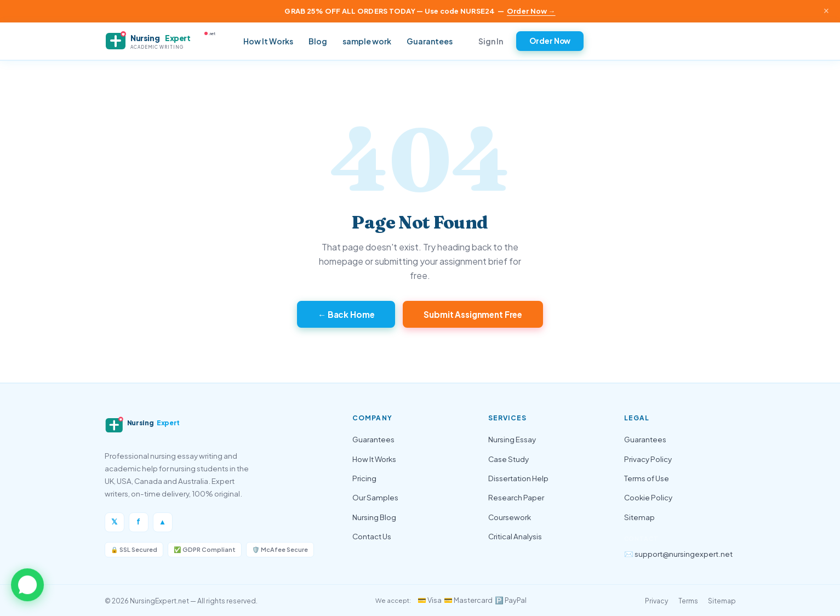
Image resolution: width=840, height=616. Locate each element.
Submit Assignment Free (473, 314)
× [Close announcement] (826, 11)
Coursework (510, 517)
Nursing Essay (512, 439)
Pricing (364, 478)
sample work (367, 41)
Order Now (550, 41)
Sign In (491, 41)
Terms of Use (647, 478)
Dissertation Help (518, 478)
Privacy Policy (648, 459)
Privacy (657, 601)
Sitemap (639, 517)
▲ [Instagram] (162, 521)
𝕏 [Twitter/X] (114, 521)
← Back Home (346, 314)
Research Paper (516, 497)
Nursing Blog (374, 517)
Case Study (508, 459)
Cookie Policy (648, 497)
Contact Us (372, 536)
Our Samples (375, 497)
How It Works (268, 41)
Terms (688, 601)
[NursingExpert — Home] (165, 41)
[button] (27, 585)
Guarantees (430, 41)
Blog (318, 41)
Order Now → (531, 11)
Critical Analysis (515, 536)
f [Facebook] (138, 521)
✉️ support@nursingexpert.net (678, 554)
